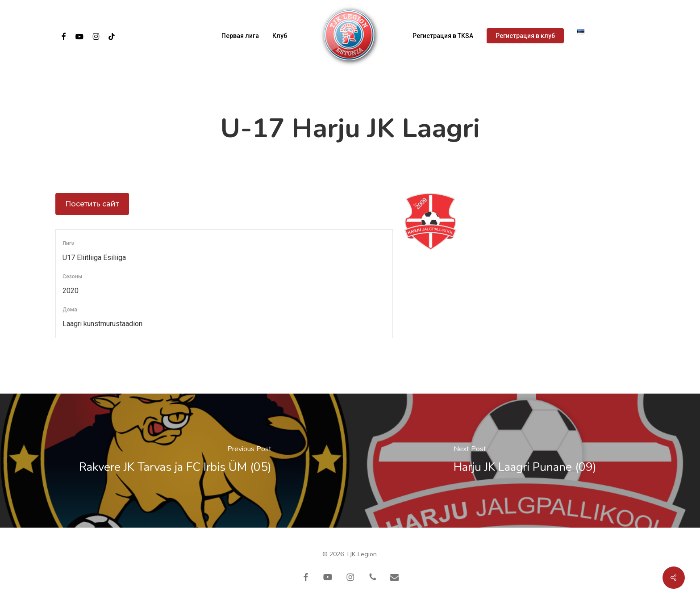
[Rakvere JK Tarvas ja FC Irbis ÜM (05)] (175, 461)
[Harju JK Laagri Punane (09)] (525, 461)
